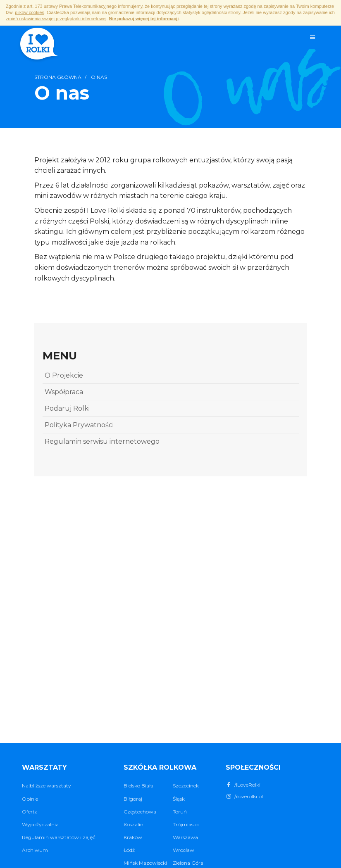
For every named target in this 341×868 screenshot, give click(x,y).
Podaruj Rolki (67, 408)
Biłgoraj (133, 799)
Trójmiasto (186, 824)
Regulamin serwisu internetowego (102, 441)
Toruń (180, 812)
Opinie (30, 799)
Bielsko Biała (138, 786)
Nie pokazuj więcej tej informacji (144, 19)
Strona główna (58, 77)
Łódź (129, 850)
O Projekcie (64, 375)
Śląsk (179, 799)
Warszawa (185, 837)
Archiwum (35, 850)
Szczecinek (186, 786)
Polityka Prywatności (79, 425)
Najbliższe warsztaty (46, 786)
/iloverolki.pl (244, 796)
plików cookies (30, 12)
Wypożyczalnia (40, 824)
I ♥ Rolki (38, 45)
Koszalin (134, 824)
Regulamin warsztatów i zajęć (59, 837)
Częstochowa (140, 812)
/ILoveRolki (243, 785)
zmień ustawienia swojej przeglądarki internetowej (56, 19)
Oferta (30, 812)
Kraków (133, 837)
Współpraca (64, 392)
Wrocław (184, 850)
